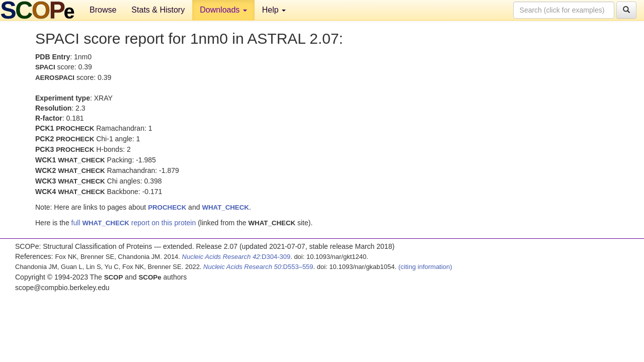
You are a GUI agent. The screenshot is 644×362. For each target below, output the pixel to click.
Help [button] (274, 10)
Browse (103, 10)
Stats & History (158, 10)
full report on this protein (134, 223)
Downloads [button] (223, 10)
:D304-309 (236, 257)
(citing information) (425, 267)
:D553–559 (258, 267)
